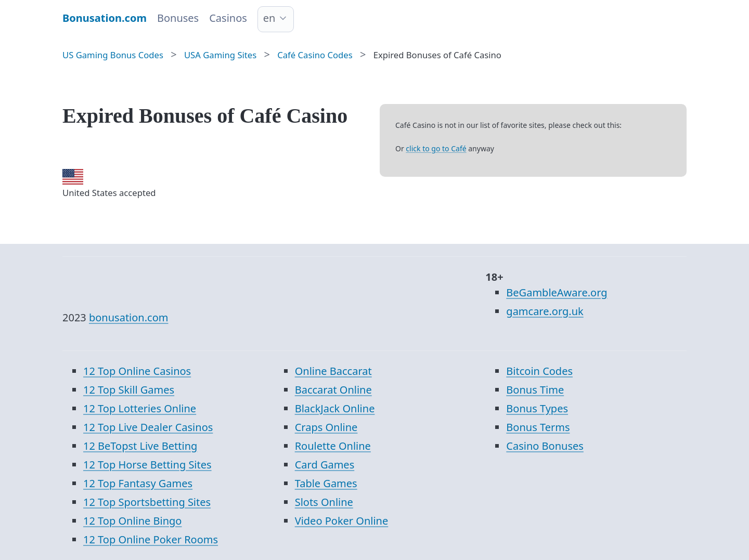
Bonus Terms (538, 427)
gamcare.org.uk (545, 311)
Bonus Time (535, 390)
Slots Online (324, 502)
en (269, 18)
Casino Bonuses (545, 446)
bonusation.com (129, 317)
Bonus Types (537, 408)
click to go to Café (436, 148)
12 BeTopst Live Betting (140, 446)
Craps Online (326, 427)
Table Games (326, 483)
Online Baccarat (333, 371)
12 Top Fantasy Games (138, 483)
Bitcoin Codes (539, 371)
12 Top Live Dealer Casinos (148, 427)
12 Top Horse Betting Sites (147, 465)
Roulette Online (333, 446)
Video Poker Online (342, 521)
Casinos (228, 18)
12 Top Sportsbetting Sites (147, 502)
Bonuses (178, 18)
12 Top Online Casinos (137, 371)
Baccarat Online (333, 390)
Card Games (325, 465)
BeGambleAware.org (557, 292)
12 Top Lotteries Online (140, 408)
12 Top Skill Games (129, 390)
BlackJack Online (335, 408)
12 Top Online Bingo (132, 521)
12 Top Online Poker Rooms (151, 539)
